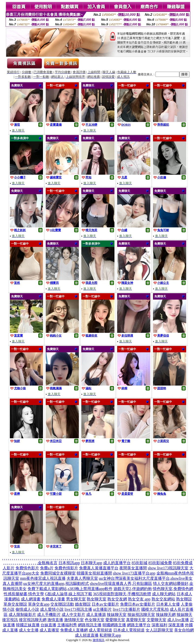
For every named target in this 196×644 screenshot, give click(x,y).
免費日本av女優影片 (138, 604)
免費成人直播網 (74, 630)
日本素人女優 (168, 604)
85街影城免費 (160, 563)
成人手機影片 (49, 615)
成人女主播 (29, 630)
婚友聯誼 (83, 604)
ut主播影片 (102, 609)
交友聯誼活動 (62, 604)
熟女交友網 (117, 599)
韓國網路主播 (114, 625)
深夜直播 (176, 625)
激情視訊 (98, 640)
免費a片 (47, 568)
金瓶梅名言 (48, 563)
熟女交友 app (139, 599)
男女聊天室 (76, 599)
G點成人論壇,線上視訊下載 (69, 594)
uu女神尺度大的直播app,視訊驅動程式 (56, 584)
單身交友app (39, 604)
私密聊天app (110, 635)
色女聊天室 (95, 620)
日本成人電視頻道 (129, 630)
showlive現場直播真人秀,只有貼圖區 (121, 584)
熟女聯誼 (184, 599)
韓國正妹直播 (28, 625)
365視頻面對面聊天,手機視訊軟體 (122, 594)
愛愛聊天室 (115, 620)
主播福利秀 (67, 625)
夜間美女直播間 (133, 568)
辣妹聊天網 (166, 615)
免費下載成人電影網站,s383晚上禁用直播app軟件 (70, 589)
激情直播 (55, 620)
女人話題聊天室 (159, 630)
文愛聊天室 (156, 620)
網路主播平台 (139, 625)
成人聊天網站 (164, 594)
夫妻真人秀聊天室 (82, 578)
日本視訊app (69, 563)
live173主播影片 (126, 609)
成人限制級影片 (22, 615)
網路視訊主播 (90, 625)
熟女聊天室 (97, 599)
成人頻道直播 (87, 635)
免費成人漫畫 (53, 599)
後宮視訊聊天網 (33, 620)
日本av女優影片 (105, 604)
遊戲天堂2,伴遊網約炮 (133, 589)
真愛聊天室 (136, 620)
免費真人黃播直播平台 (99, 568)
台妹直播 (48, 625)
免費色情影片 (66, 568)
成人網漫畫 (31, 599)
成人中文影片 (73, 615)
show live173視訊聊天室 (168, 568)
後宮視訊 (10, 620)
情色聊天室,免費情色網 (173, 589)
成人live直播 (178, 620)
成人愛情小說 (52, 609)
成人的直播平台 (117, 563)
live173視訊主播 (78, 609)
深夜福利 (159, 625)
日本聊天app (91, 563)
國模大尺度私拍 (155, 609)
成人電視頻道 (100, 630)
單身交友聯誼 (15, 604)
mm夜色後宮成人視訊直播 (43, 578)
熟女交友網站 (163, 599)
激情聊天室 (74, 620)
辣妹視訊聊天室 (141, 615)
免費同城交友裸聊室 (58, 573)
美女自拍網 (184, 630)
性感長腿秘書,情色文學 (24, 594)
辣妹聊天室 (117, 615)
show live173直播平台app (134, 573)
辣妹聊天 (184, 615)
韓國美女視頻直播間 (94, 573)
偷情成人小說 (27, 609)
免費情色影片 (27, 568)
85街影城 (140, 563)
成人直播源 (96, 615)
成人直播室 (49, 630)
